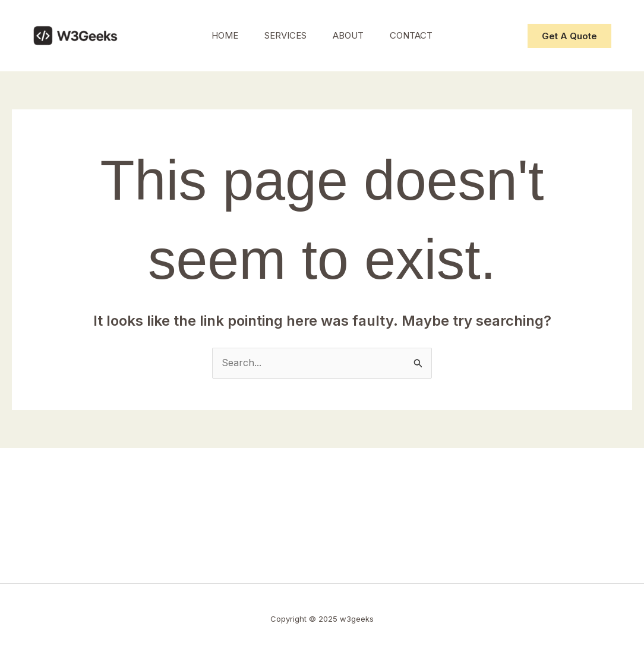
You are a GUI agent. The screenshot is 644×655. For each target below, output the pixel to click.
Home (220, 35)
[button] (569, 36)
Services (284, 35)
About (350, 35)
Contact (416, 35)
